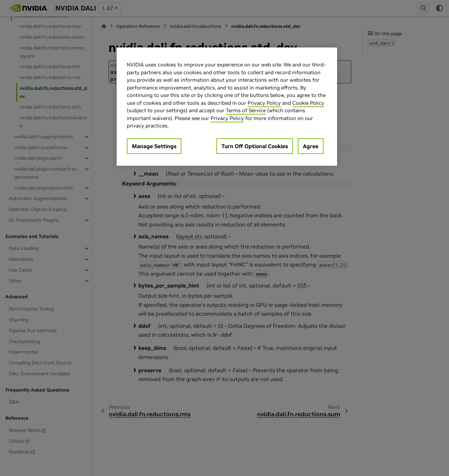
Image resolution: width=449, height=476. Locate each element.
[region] (227, 107)
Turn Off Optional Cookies (255, 146)
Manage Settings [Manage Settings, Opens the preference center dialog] (154, 146)
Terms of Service (246, 110)
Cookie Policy (308, 103)
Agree (311, 146)
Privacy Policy (264, 103)
